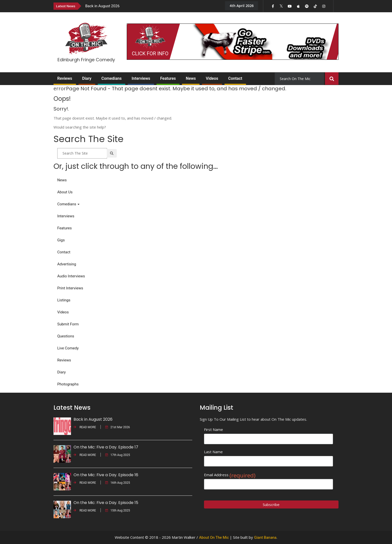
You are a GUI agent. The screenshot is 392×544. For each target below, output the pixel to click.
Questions (66, 336)
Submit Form (68, 324)
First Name (213, 429)
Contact (235, 78)
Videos (212, 78)
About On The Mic (214, 537)
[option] (151, 6)
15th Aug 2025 (118, 510)
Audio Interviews (71, 276)
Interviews (141, 78)
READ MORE (85, 427)
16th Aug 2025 (118, 483)
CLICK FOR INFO (150, 54)
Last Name (213, 452)
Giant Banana (265, 537)
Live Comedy (68, 348)
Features (168, 78)
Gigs (61, 240)
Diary (87, 78)
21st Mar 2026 (118, 427)
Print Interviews (70, 288)
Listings (64, 300)
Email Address (230, 475)
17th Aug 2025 (118, 455)
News (191, 78)
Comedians (112, 78)
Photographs (68, 384)
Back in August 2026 (102, 6)
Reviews (65, 78)
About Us (65, 192)
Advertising (67, 264)
